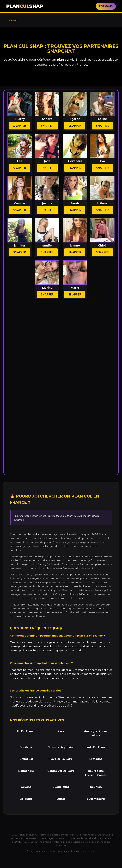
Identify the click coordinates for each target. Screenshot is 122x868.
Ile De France (26, 731)
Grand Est (26, 759)
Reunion (96, 787)
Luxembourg (96, 799)
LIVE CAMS (106, 6)
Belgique (26, 799)
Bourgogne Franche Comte (96, 773)
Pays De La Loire (61, 759)
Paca (61, 731)
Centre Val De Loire (61, 771)
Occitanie (26, 747)
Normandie (26, 771)
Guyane (26, 787)
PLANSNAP (24, 6)
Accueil (13, 20)
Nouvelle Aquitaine (61, 747)
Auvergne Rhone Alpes (96, 733)
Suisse (61, 799)
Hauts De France (96, 747)
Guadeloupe (61, 787)
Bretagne (96, 759)
